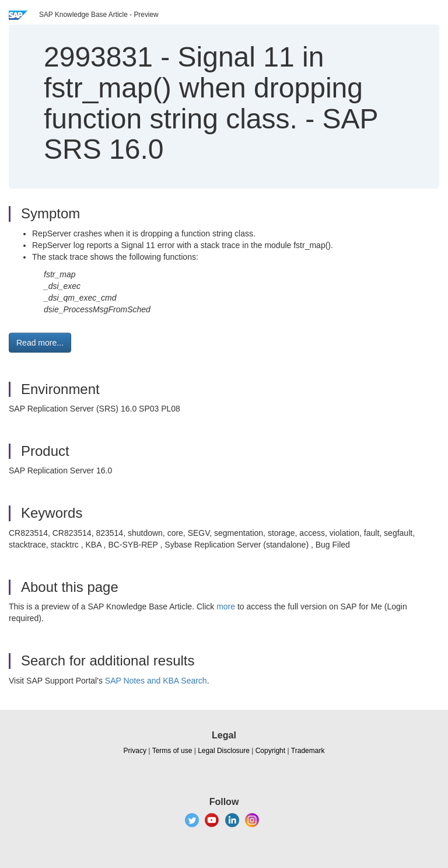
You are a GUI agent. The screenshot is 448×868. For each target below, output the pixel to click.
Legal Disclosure (224, 751)
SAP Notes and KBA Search (156, 681)
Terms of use (172, 751)
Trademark (308, 751)
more (226, 606)
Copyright (270, 751)
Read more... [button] (40, 343)
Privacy (135, 751)
